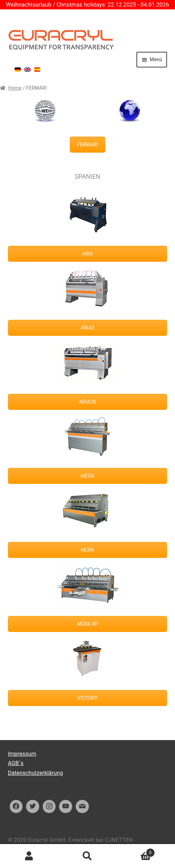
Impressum (22, 754)
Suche (87, 856)
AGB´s (16, 763)
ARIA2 (87, 328)
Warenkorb (136, 851)
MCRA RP (87, 624)
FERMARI (87, 145)
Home (15, 88)
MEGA (87, 476)
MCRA (87, 550)
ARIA (87, 254)
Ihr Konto (29, 856)
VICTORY (87, 698)
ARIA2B (87, 402)
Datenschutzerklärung (36, 773)
